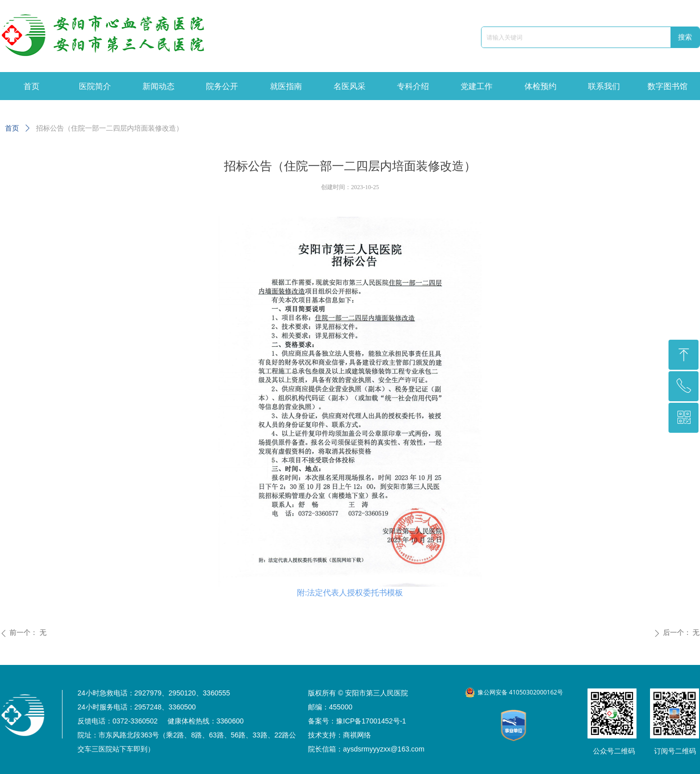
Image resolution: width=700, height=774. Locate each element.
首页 (12, 128)
